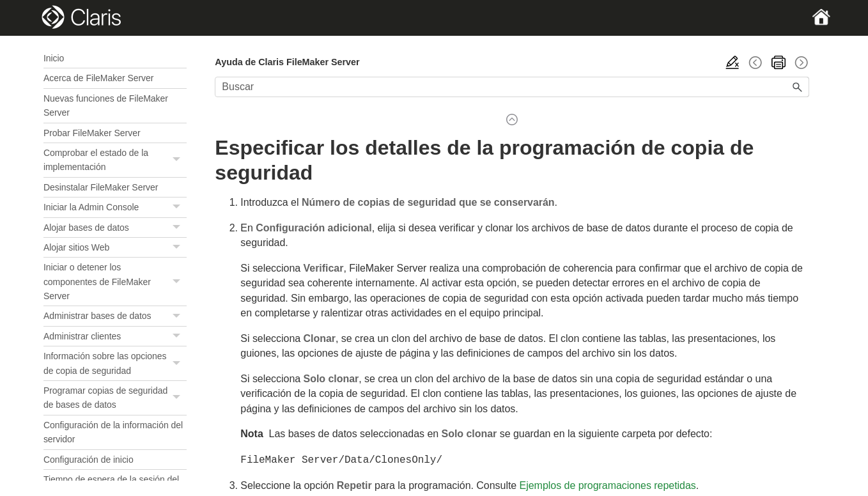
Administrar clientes (115, 337)
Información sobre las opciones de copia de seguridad (115, 363)
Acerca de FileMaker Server (99, 78)
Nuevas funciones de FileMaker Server (106, 105)
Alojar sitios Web (115, 248)
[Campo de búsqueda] (512, 87)
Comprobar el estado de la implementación (115, 160)
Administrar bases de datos (115, 316)
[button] (178, 160)
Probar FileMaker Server (92, 133)
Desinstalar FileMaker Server (101, 187)
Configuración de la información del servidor (113, 432)
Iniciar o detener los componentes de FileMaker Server (115, 282)
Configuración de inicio (89, 460)
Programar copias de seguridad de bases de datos (115, 398)
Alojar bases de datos (115, 228)
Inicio (54, 58)
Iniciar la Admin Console (115, 207)
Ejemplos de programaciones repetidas (608, 484)
